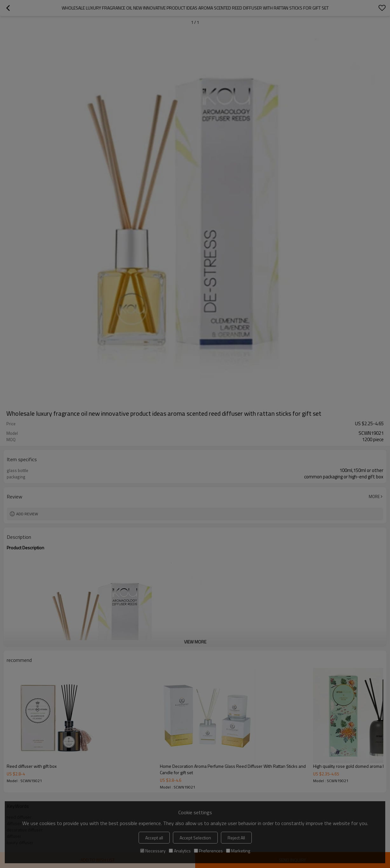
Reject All (236, 838)
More (374, 496)
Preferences (208, 851)
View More (195, 642)
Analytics (180, 851)
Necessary (153, 851)
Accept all (154, 838)
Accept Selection (195, 838)
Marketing (238, 851)
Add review (27, 514)
